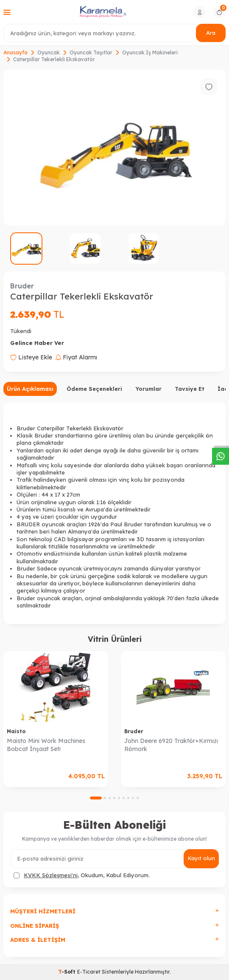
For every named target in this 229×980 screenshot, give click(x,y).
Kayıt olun (201, 858)
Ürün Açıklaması (30, 389)
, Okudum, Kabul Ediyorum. (82, 875)
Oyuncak (49, 52)
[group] (114, 148)
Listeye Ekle (31, 357)
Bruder (22, 286)
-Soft (68, 972)
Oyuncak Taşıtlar (91, 52)
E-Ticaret (89, 972)
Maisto (16, 731)
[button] (96, 798)
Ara (211, 33)
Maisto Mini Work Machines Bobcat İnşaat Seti (46, 745)
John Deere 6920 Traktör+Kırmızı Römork (171, 745)
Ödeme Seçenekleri (94, 389)
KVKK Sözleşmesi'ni (51, 875)
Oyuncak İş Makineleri (150, 52)
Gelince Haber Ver (37, 343)
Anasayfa (15, 52)
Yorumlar (148, 389)
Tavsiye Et (190, 389)
